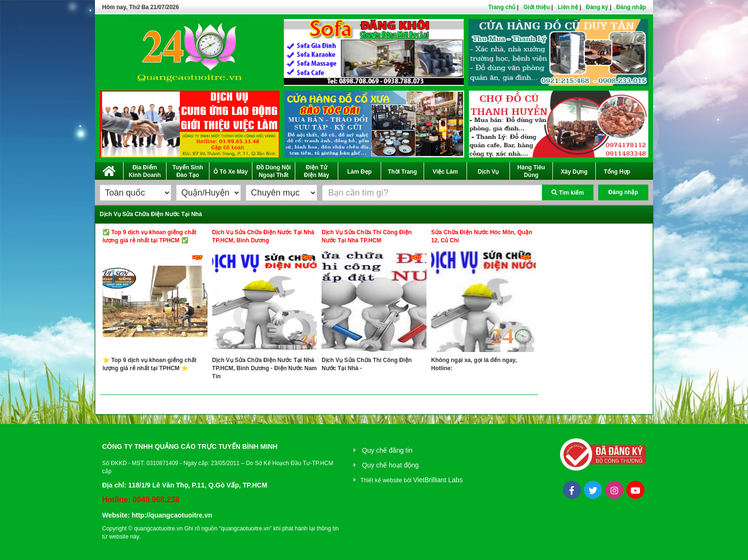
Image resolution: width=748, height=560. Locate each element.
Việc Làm (445, 172)
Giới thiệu (536, 7)
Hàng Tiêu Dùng (531, 171)
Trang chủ (502, 7)
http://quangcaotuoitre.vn (172, 515)
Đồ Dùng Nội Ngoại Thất (274, 171)
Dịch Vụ (488, 172)
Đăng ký (597, 7)
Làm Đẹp (359, 172)
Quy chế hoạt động (390, 465)
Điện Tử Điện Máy (317, 171)
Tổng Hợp (617, 172)
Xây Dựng (574, 172)
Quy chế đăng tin (387, 450)
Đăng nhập (631, 7)
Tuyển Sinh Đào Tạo (187, 171)
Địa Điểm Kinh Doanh (145, 171)
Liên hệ (568, 7)
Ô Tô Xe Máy (230, 172)
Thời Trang (402, 172)
